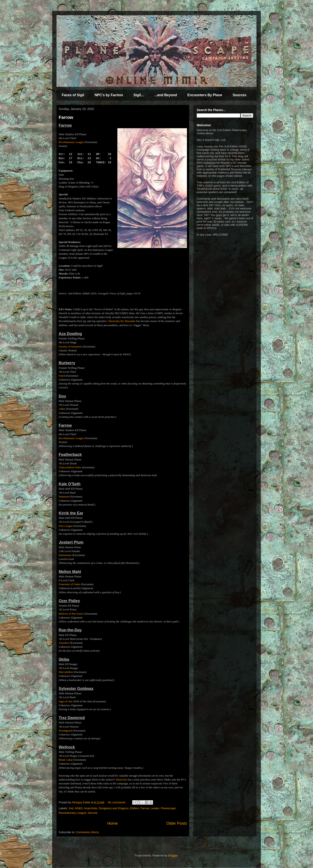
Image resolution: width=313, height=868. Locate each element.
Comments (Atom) (87, 832)
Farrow (66, 117)
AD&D (79, 808)
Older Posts (177, 823)
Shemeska (121, 780)
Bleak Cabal (66, 760)
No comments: (117, 802)
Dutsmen (64, 496)
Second (93, 813)
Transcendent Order (70, 467)
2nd (71, 808)
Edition (135, 808)
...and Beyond (166, 95)
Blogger (173, 855)
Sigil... (139, 95)
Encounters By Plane (205, 95)
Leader (155, 808)
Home (112, 823)
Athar (62, 409)
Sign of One (66, 701)
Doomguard (65, 731)
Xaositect (64, 643)
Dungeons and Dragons (114, 808)
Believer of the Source (71, 614)
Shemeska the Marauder (122, 321)
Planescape (168, 808)
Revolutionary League (71, 142)
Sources (239, 95)
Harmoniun (65, 555)
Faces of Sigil (73, 95)
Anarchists (91, 808)
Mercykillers (66, 672)
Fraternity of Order (69, 584)
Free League (66, 526)
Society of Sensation (70, 346)
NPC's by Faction (109, 95)
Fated (62, 376)
